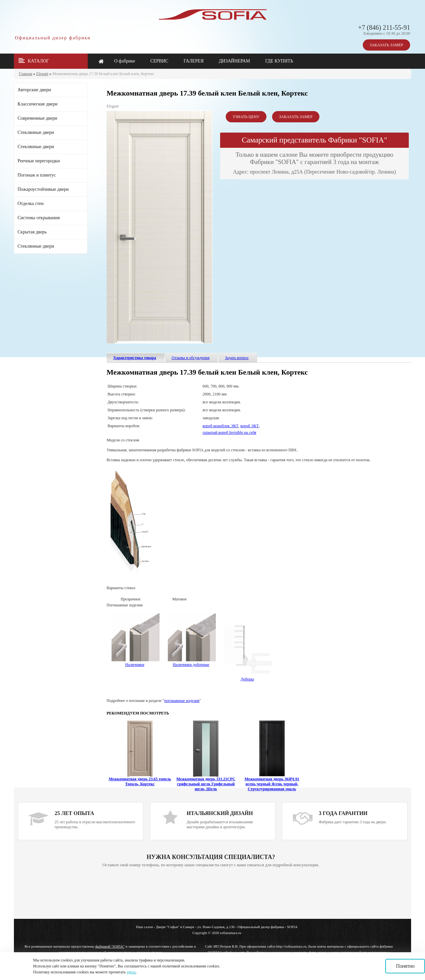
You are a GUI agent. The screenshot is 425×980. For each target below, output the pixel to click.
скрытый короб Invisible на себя (229, 432)
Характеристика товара (135, 358)
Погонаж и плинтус (37, 175)
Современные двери (37, 118)
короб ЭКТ (250, 426)
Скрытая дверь (32, 232)
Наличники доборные (192, 662)
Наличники (135, 665)
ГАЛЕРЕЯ (194, 61)
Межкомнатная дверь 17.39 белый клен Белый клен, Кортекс (103, 74)
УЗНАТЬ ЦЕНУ (246, 117)
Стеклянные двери (36, 132)
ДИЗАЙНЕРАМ (234, 61)
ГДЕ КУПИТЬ (279, 61)
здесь (131, 972)
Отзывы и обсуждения (191, 358)
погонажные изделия (182, 701)
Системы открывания (39, 218)
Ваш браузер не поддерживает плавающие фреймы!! (211, 894)
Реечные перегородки (39, 161)
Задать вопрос (237, 358)
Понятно (405, 966)
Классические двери (38, 104)
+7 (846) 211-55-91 (384, 27)
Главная (25, 74)
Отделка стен (31, 204)
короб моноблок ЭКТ (220, 426)
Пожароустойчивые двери (43, 189)
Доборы (248, 677)
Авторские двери (34, 90)
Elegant (42, 74)
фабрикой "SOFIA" (110, 946)
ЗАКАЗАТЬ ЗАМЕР (386, 45)
